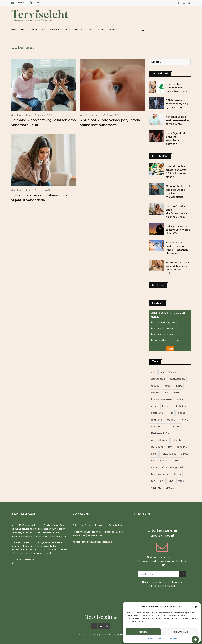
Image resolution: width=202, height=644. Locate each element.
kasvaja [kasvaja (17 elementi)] (167, 406)
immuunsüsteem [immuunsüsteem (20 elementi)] (161, 399)
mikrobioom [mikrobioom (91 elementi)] (159, 427)
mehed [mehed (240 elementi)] (184, 420)
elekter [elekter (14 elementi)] (155, 393)
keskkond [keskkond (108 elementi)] (157, 413)
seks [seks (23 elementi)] (154, 454)
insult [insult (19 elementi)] (154, 406)
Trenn (100, 30)
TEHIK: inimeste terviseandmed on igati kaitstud (177, 104)
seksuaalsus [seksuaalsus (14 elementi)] (169, 454)
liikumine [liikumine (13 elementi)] (156, 420)
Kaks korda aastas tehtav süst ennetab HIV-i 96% (178, 230)
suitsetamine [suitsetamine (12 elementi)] (159, 460)
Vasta (170, 349)
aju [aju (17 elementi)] (162, 372)
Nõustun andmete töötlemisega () (162, 584)
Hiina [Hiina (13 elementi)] (177, 393)
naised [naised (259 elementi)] (175, 427)
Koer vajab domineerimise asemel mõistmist (177, 88)
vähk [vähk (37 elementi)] (181, 481)
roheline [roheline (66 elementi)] (182, 447)
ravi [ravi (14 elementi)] (170, 447)
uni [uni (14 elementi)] (162, 481)
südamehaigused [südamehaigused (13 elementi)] (172, 467)
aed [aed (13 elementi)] (153, 372)
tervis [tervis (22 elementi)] (177, 474)
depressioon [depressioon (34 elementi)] (177, 379)
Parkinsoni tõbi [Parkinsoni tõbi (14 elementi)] (160, 433)
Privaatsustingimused (169, 638)
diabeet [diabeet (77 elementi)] (156, 386)
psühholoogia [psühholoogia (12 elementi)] (159, 440)
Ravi (14, 30)
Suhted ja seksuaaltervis (78, 30)
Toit (23, 30)
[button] (196, 606)
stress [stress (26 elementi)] (185, 454)
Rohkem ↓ (113, 30)
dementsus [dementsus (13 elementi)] (158, 379)
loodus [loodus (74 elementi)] (171, 420)
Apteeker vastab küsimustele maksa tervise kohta (178, 120)
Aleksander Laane (23, 115)
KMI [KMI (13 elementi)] (170, 413)
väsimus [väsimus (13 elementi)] (156, 488)
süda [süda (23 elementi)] (154, 467)
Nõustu (143, 632)
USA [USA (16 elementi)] (171, 481)
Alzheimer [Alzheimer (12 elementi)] (175, 372)
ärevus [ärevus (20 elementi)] (170, 488)
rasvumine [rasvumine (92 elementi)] (157, 447)
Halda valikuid (180, 632)
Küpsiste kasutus (151, 638)
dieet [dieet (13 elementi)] (168, 386)
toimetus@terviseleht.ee (112, 525)
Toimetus (17, 559)
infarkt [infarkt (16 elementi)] (180, 399)
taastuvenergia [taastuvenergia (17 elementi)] (160, 474)
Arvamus (55, 30)
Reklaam (29, 559)
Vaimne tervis (38, 30)
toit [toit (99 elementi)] (153, 481)
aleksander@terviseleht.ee (88, 535)
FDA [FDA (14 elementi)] (167, 393)
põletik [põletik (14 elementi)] (177, 440)
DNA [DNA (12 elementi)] (179, 386)
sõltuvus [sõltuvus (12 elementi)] (177, 460)
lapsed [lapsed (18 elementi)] (181, 413)
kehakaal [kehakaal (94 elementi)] (182, 406)
